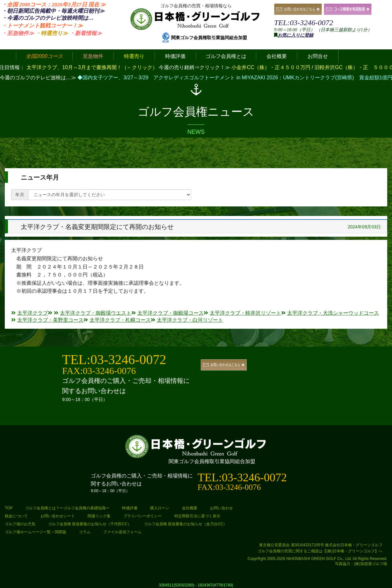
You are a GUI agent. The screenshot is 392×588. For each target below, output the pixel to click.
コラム (85, 532)
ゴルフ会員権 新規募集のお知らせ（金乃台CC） (186, 524)
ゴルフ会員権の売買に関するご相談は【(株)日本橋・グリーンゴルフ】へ (320, 551)
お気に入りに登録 (295, 35)
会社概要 (190, 508)
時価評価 (130, 508)
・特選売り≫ (52, 33)
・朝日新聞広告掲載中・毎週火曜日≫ (53, 11)
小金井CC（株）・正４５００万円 (272, 67)
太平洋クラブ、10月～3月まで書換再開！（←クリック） (92, 67)
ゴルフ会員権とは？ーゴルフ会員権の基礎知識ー (67, 508)
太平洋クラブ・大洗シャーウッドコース (330, 313)
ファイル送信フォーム (122, 532)
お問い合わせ (221, 508)
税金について (16, 516)
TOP (9, 508)
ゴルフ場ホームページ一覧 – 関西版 (36, 532)
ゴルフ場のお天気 (20, 524)
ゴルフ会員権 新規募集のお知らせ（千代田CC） (90, 524)
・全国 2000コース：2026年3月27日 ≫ (54, 5)
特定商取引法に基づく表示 (197, 516)
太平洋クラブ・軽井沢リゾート (242, 313)
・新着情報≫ (86, 33)
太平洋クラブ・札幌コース (117, 320)
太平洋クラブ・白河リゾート (187, 320)
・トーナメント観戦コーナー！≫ (42, 26)
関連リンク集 (99, 516)
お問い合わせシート (58, 516)
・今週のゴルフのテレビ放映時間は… (48, 18)
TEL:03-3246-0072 (304, 23)
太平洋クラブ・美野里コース (47, 320)
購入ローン (160, 508)
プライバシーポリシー (142, 516)
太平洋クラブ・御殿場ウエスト (93, 313)
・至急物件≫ (18, 33)
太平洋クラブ (29, 313)
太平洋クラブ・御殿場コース (167, 313)
